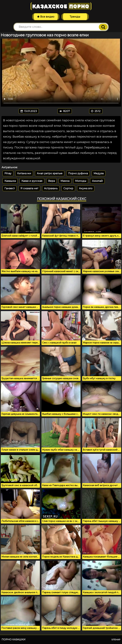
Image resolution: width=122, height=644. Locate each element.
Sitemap (116, 640)
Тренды (75, 17)
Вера (51, 181)
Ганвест (10, 188)
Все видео (46, 17)
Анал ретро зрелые (50, 173)
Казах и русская (32, 181)
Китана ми (24, 173)
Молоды (81, 181)
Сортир (68, 188)
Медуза (99, 173)
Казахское (61, 6)
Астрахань (51, 188)
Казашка (10, 181)
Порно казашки (14, 639)
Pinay (8, 173)
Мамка (65, 181)
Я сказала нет (29, 188)
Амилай (97, 181)
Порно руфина (78, 173)
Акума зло (86, 188)
